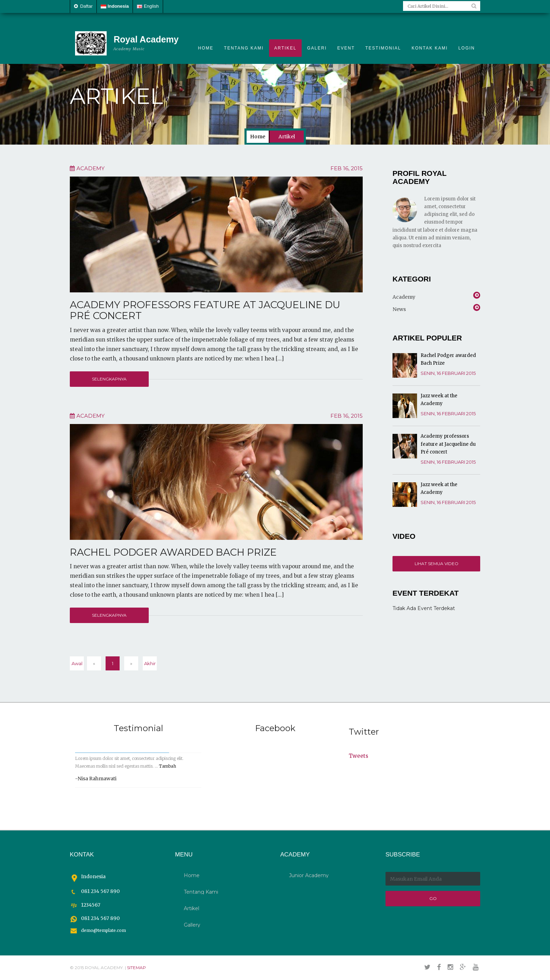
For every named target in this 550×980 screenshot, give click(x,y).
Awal (77, 663)
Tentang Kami (244, 48)
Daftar (83, 6)
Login (467, 48)
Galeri (317, 48)
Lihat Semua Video (437, 564)
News (399, 308)
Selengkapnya (109, 379)
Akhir (150, 663)
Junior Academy (309, 875)
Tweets (358, 756)
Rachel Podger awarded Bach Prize (173, 552)
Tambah (167, 766)
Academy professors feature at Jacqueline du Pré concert (205, 310)
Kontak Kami (430, 48)
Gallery (192, 925)
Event (346, 48)
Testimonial (383, 48)
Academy (90, 168)
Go (433, 898)
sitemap (136, 968)
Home (206, 48)
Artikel (286, 48)
